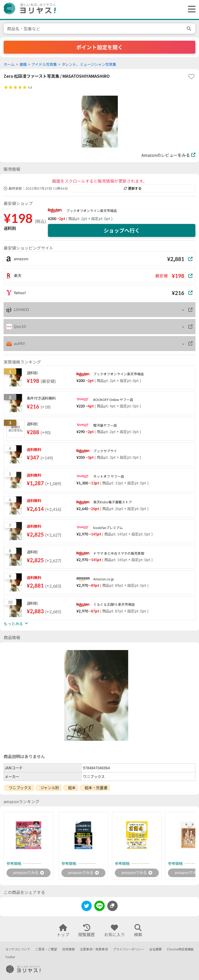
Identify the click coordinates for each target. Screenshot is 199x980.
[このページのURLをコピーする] (112, 906)
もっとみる (16, 624)
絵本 (72, 788)
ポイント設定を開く (99, 47)
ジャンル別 (50, 788)
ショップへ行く (122, 230)
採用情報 (68, 949)
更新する (133, 188)
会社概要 (155, 949)
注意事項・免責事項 (94, 949)
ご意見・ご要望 (46, 949)
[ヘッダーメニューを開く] (190, 9)
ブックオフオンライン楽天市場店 (92, 211)
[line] (99, 907)
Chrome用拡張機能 (180, 949)
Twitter (10, 957)
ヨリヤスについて (18, 949)
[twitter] (87, 907)
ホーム (9, 64)
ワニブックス (20, 788)
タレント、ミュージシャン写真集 (89, 64)
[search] (189, 29)
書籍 (23, 64)
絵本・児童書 (96, 788)
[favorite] (191, 76)
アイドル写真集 (44, 64)
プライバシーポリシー (129, 949)
